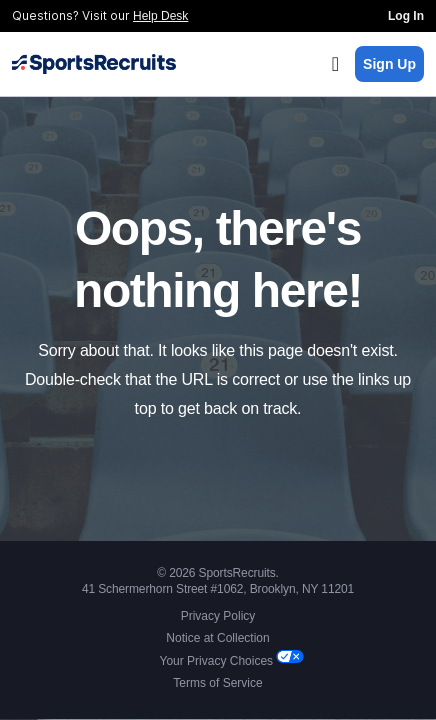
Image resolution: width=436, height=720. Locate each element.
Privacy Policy (218, 616)
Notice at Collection (217, 638)
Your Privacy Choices (218, 661)
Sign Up (389, 64)
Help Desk (160, 16)
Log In (406, 16)
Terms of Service (217, 683)
